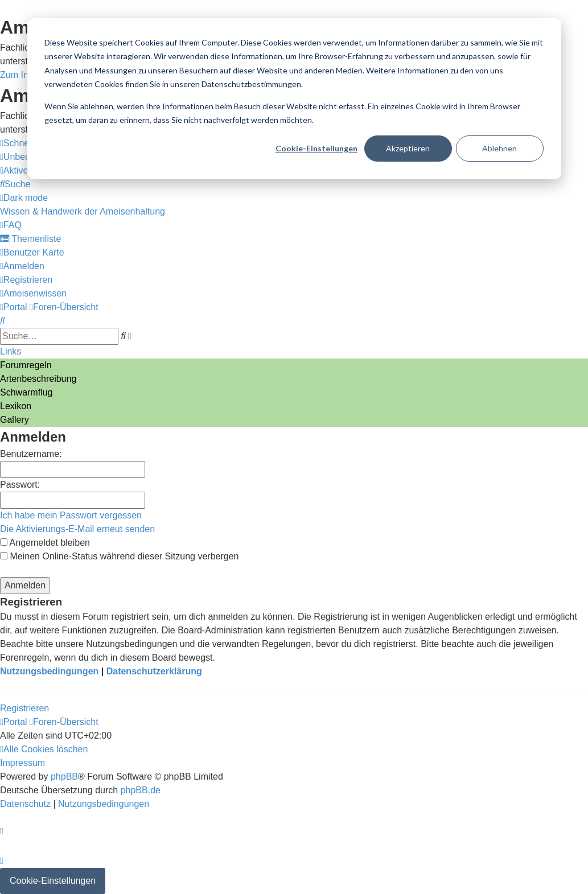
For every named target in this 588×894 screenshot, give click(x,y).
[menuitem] (15, 184)
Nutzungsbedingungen (49, 671)
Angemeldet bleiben (45, 543)
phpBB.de (141, 790)
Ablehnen (499, 148)
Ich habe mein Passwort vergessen (71, 515)
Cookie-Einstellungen (316, 148)
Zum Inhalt (22, 75)
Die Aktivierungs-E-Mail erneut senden (77, 529)
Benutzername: (31, 454)
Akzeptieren (408, 148)
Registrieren (24, 708)
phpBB (64, 776)
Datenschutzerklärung (154, 671)
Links (11, 351)
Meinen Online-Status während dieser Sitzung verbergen (119, 556)
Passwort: (20, 485)
